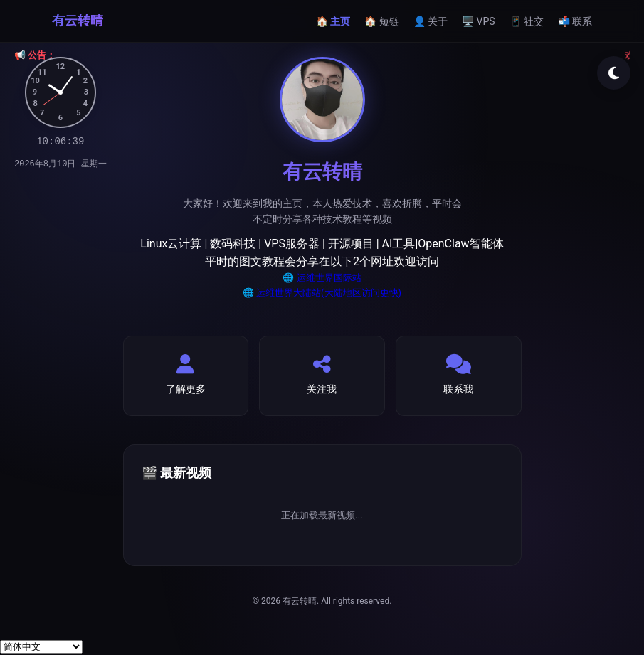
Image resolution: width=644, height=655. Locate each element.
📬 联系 (575, 21)
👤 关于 (431, 21)
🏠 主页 (333, 21)
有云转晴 (78, 20)
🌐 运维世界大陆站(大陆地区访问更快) (322, 293)
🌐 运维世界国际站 (322, 278)
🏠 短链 (381, 21)
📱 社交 (527, 21)
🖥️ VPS (479, 21)
